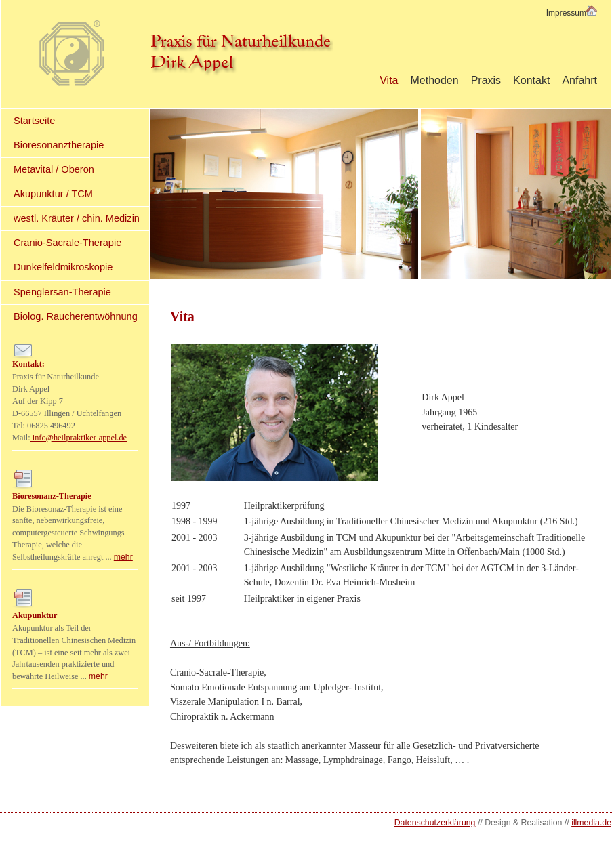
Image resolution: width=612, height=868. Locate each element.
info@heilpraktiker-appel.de (79, 438)
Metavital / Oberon (54, 169)
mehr (123, 557)
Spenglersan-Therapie (62, 292)
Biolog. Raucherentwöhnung (76, 316)
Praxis (486, 80)
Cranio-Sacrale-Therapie (67, 243)
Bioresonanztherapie (59, 145)
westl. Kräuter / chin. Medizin (77, 218)
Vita (389, 80)
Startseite (34, 121)
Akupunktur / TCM (53, 194)
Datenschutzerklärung (435, 823)
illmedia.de (591, 823)
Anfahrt (579, 80)
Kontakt (531, 80)
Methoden (434, 80)
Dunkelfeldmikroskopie (63, 267)
